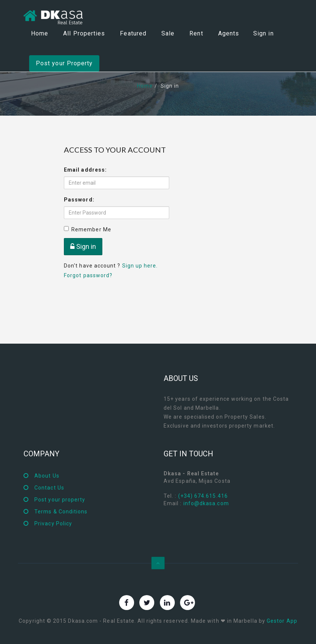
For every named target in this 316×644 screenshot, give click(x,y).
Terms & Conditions (61, 512)
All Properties (84, 33)
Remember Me (88, 229)
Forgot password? (88, 275)
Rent (196, 33)
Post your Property (64, 63)
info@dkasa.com (206, 503)
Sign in (264, 33)
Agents (229, 33)
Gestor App (282, 621)
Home (40, 33)
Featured (133, 33)
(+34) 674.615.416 (203, 496)
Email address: (85, 170)
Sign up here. (140, 266)
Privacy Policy (53, 523)
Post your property (60, 500)
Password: (79, 200)
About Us (47, 476)
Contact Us (49, 488)
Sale (168, 33)
